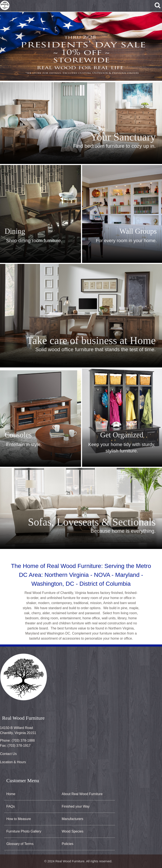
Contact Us (8, 754)
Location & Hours (13, 762)
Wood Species (73, 831)
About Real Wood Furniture (82, 794)
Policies (68, 844)
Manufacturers (73, 819)
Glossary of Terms (20, 844)
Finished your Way (76, 806)
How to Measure (19, 819)
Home (11, 794)
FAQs (11, 806)
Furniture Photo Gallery (24, 831)
